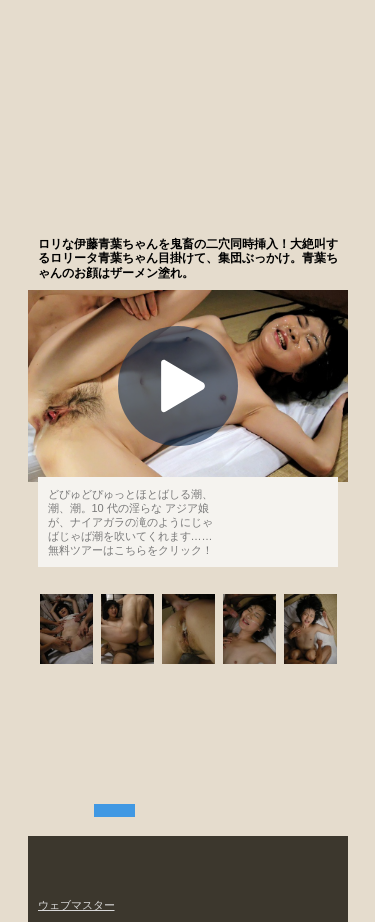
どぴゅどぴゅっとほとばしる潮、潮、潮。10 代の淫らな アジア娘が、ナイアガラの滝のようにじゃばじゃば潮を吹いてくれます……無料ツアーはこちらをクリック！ (130, 522)
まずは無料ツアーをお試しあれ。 (246, 214)
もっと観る (278, 505)
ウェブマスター (76, 905)
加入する (298, 20)
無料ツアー (114, 810)
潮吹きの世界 (93, 152)
